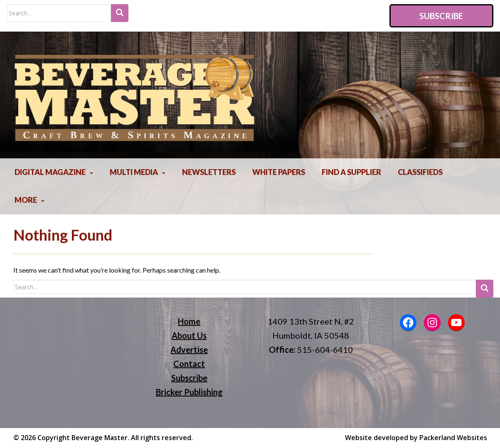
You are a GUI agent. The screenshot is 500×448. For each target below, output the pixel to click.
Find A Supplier (351, 172)
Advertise (189, 350)
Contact (189, 364)
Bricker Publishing (189, 392)
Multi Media (134, 172)
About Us (189, 335)
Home (189, 321)
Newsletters (209, 172)
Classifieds (420, 172)
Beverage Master (100, 438)
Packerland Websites (453, 438)
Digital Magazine (50, 172)
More (26, 200)
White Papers (279, 172)
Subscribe (441, 16)
